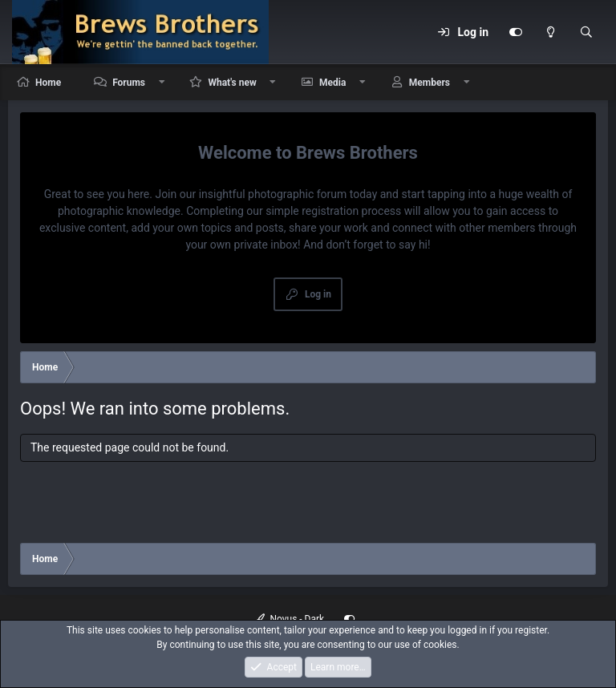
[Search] (586, 32)
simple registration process (333, 211)
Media (332, 83)
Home (48, 83)
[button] (162, 82)
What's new (232, 83)
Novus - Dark (290, 619)
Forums (129, 83)
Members (430, 83)
